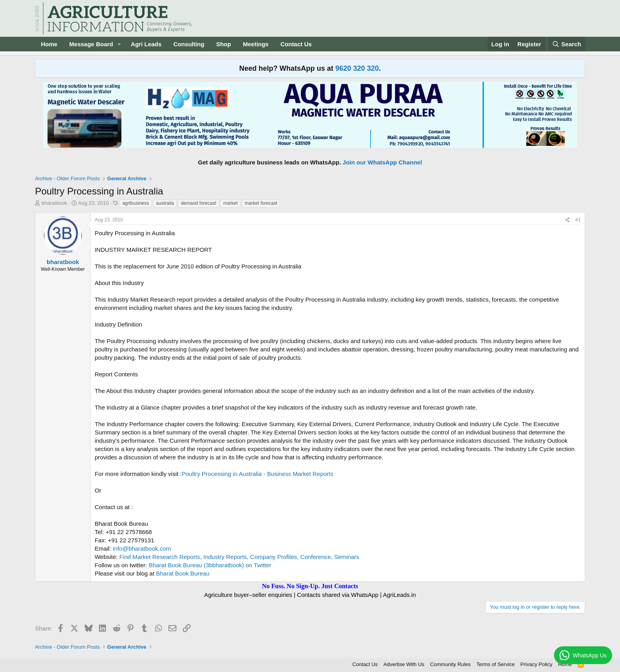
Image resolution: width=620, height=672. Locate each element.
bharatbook (54, 203)
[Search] (567, 44)
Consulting (189, 44)
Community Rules (451, 664)
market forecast (261, 203)
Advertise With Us (404, 664)
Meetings (256, 44)
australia (165, 203)
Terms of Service (496, 664)
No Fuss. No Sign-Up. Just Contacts (310, 586)
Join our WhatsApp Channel (383, 162)
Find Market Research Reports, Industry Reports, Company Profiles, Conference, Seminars (239, 557)
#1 (578, 220)
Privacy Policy (536, 664)
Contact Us (296, 44)
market (230, 203)
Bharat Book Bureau (183, 573)
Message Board (91, 44)
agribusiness (135, 203)
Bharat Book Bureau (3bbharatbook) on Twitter (210, 565)
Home (49, 44)
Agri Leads (146, 44)
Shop (224, 44)
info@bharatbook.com (142, 548)
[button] (119, 44)
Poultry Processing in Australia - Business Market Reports (257, 474)
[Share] (567, 220)
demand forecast (198, 203)
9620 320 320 (357, 68)
